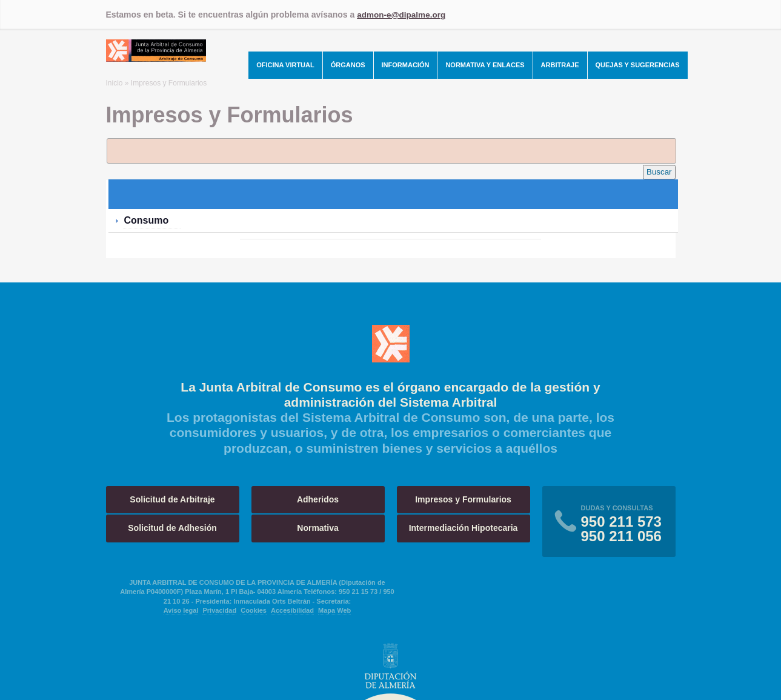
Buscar (659, 172)
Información (406, 65)
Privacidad (219, 610)
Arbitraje (560, 65)
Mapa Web (334, 610)
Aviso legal (181, 610)
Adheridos (318, 499)
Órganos (348, 65)
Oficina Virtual (285, 65)
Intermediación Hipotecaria (464, 528)
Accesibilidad (292, 610)
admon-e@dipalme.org (403, 15)
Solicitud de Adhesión (172, 528)
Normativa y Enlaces (485, 65)
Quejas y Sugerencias (638, 65)
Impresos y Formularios (463, 499)
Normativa (317, 528)
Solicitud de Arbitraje (172, 499)
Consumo (147, 220)
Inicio (115, 83)
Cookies (254, 610)
